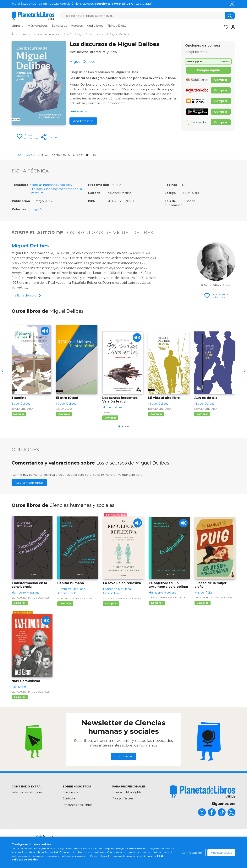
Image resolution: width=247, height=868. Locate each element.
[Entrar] (232, 27)
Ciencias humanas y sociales (51, 185)
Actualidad (64, 409)
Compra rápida (208, 70)
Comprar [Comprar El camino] (18, 414)
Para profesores (123, 798)
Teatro (107, 412)
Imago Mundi (39, 209)
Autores (77, 26)
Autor (44, 155)
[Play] (45, 331)
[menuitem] (17, 27)
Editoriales (59, 26)
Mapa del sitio (119, 839)
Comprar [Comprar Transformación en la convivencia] (20, 603)
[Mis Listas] (225, 27)
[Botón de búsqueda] (230, 16)
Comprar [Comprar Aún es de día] (202, 414)
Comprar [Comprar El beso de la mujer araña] (203, 603)
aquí (148, 4)
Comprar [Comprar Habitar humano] (65, 603)
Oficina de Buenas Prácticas (217, 846)
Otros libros (84, 155)
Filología (36, 189)
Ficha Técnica (24, 155)
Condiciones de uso (149, 839)
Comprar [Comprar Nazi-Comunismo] (20, 697)
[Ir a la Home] (13, 34)
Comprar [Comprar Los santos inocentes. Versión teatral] (110, 418)
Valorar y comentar (29, 483)
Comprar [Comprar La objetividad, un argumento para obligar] (157, 603)
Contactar (69, 798)
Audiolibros (95, 26)
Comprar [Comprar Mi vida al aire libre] (156, 414)
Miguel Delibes (30, 246)
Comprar (221, 80)
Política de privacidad (214, 839)
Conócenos (70, 792)
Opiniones (61, 155)
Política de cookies (181, 839)
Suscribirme (123, 756)
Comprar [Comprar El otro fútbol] (64, 414)
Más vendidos (38, 26)
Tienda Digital (117, 26)
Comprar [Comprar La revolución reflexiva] (111, 603)
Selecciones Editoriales (27, 792)
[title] (203, 791)
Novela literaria (22, 409)
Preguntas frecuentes (77, 805)
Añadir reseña (83, 121)
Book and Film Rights (127, 792)
